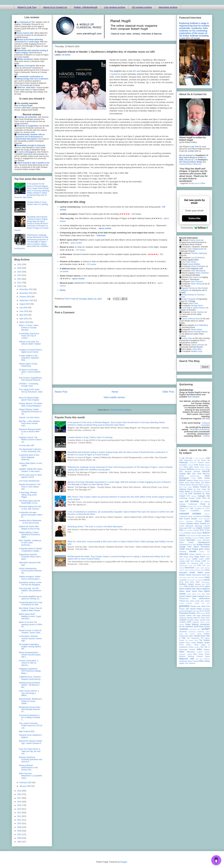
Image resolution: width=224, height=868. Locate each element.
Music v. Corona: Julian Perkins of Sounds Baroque (29, 328)
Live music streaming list (29, 481)
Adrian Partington (198, 266)
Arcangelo (183, 465)
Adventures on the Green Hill (197, 460)
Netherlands (196, 575)
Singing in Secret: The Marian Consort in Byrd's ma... (30, 440)
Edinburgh (189, 526)
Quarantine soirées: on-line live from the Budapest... (30, 584)
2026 (20, 264)
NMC (193, 580)
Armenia (190, 465)
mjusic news (200, 568)
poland (181, 603)
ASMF (196, 465)
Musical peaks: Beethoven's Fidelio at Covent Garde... (30, 701)
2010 (20, 823)
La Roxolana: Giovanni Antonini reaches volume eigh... (30, 638)
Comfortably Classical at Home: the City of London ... (29, 336)
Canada (191, 498)
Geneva (199, 540)
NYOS (181, 586)
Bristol (196, 480)
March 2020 (25, 322)
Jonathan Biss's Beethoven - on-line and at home (30, 522)
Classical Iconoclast (205, 424)
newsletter (183, 580)
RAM (203, 606)
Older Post (168, 392)
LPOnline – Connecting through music (29, 385)
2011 (20, 820)
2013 (20, 813)
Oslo (208, 594)
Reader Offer (184, 609)
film (197, 536)
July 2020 (24, 308)
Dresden (182, 524)
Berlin (207, 476)
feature (200, 533)
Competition (195, 511)
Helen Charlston (202, 273)
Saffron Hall (191, 616)
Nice (189, 580)
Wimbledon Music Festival (189, 661)
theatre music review (188, 643)
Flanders (188, 538)
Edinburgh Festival (202, 526)
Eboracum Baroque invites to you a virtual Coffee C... (30, 432)
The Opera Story (191, 640)
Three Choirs (185, 645)
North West (195, 582)
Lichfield (182, 563)
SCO (208, 618)
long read (192, 565)
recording (206, 609)
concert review (190, 513)
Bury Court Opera (186, 487)
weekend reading (185, 654)
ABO (181, 460)
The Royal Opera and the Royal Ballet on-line (29, 502)
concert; (207, 514)
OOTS (202, 586)
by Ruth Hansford (193, 494)
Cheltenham (193, 504)
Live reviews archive (115, 7)
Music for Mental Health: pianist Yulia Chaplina (29, 399)
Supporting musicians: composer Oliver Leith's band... (30, 557)
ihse (208, 552)
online (197, 586)
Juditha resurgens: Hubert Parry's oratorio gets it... (30, 578)
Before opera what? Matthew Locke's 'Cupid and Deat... (30, 616)
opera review (105, 228)
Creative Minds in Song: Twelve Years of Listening (90, 437)
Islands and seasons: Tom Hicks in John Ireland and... (30, 487)
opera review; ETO (194, 594)
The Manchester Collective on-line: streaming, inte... (30, 450)
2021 (20, 283)
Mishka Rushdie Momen (198, 332)
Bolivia (194, 478)
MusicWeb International (200, 429)
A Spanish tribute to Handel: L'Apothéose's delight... (31, 550)
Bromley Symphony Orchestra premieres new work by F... (31, 760)
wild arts (199, 659)
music (202, 570)
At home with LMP (27, 446)
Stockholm (183, 632)
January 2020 (25, 786)
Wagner (207, 649)
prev (208, 603)
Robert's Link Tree (27, 7)
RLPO (202, 611)
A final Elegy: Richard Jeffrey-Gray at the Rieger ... (28, 495)
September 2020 (27, 300)
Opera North (185, 591)
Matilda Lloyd (197, 351)
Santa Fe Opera (199, 618)
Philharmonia (184, 601)
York (186, 663)
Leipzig (182, 561)
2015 (20, 805)
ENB (194, 528)
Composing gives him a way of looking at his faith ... (31, 604)
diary (207, 521)
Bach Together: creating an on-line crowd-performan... (30, 543)
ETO (202, 530)
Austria (202, 465)
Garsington (191, 540)
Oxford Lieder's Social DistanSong (28, 365)
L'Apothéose (115, 74)
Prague (197, 603)
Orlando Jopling (198, 253)
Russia (203, 613)
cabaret (194, 496)
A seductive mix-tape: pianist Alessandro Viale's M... (31, 515)
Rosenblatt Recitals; (188, 613)
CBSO (204, 498)
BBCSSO (206, 474)
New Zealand (199, 577)
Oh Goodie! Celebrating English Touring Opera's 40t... (30, 647)
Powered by (194, 228)
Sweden (207, 634)
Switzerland (184, 636)
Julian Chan (193, 303)
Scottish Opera (193, 620)
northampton (205, 582)
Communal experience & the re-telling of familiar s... (30, 718)
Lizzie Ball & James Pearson (194, 308)
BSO (201, 485)
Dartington (189, 521)
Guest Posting (192, 549)
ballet (186, 467)
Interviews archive (168, 7)
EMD (190, 528)
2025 (20, 268)
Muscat (197, 570)
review (182, 611)
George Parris (197, 306)
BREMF (182, 480)
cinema (190, 506)
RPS (198, 613)
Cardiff (198, 498)
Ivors (208, 554)
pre (203, 603)
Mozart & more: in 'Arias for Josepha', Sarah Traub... (30, 632)
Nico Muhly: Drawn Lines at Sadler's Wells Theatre (30, 609)
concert (207, 511)
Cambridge (183, 498)
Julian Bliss (197, 349)
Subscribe (194, 218)
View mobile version (114, 397)
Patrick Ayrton (196, 330)
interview (101, 235)
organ (203, 594)
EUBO (207, 530)
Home (63, 290)
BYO (188, 496)
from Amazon (194, 397)
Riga (198, 611)
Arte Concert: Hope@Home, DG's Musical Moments (31, 379)
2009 (20, 827)
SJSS (189, 622)
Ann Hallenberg (201, 325)
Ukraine (197, 647)
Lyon (208, 565)
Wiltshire (207, 659)
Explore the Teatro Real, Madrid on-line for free (29, 528)
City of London (198, 506)
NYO (208, 584)
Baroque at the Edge (202, 469)
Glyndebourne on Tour (188, 545)
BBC (189, 474)
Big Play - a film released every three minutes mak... (29, 423)
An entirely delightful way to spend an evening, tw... (30, 598)
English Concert (203, 528)
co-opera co (199, 508)
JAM (181, 557)
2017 (20, 798)
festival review (191, 536)
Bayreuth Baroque (192, 471)
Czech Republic (204, 519)
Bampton (183, 469)
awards (207, 465)
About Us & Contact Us (55, 7)
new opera (183, 577)
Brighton (190, 480)
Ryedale (182, 616)
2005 (20, 842)
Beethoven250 (195, 476)
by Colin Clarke (200, 489)
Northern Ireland (186, 584)
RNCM (207, 611)
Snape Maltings (192, 624)
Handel (193, 551)
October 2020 (25, 297)
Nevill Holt (206, 575)
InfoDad (206, 436)
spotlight (205, 629)
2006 (20, 838)
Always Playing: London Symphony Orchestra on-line (30, 412)
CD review (81, 250)
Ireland (192, 554)
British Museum (204, 480)
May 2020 (24, 315)
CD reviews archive (142, 7)
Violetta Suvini (195, 240)
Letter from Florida (193, 561)
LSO (204, 565)
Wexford (182, 656)
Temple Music (200, 636)
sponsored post (195, 629)
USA (202, 647)
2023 (20, 275)
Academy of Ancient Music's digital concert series (31, 351)
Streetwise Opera (203, 632)
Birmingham (184, 478)
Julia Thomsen (197, 282)
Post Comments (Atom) (120, 410)
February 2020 (26, 783)
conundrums (198, 516)
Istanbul (198, 554)
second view (205, 620)
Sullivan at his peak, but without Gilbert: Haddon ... (30, 344)
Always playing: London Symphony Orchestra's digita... (30, 535)
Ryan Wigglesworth (196, 249)
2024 (20, 272)
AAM (208, 458)
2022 (20, 279)
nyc (203, 584)
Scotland (183, 620)
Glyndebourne (204, 542)
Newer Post (61, 392)
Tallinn (191, 636)
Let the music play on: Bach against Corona (30, 476)
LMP (201, 563)
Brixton (189, 485)
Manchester (190, 568)
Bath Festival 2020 (27, 731)
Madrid (181, 568)
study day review (187, 634)
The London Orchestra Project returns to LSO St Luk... (30, 726)
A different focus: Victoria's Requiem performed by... (30, 678)
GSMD (182, 549)
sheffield (182, 622)
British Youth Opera (187, 483)
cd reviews (205, 502)
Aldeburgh (183, 462)
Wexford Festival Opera (199, 656)
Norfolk (207, 580)
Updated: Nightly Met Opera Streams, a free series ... (31, 470)
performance (204, 599)
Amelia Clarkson (197, 312)
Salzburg (183, 618)
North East (184, 582)
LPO (199, 565)
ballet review (194, 467)
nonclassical (199, 580)
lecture (188, 559)
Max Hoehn (194, 277)
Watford (200, 652)
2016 (20, 802)
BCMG (182, 476)
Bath (181, 471)
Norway (198, 584)
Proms (193, 606)
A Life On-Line (186, 458)
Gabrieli (182, 540)
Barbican (190, 469)
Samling (190, 618)
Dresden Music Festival (196, 524)
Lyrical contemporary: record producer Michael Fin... (30, 571)
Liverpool (195, 563)
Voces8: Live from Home (29, 417)
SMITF (202, 622)
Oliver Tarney (196, 284)
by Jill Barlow (196, 491)
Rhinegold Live (190, 611)
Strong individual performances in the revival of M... (28, 768)
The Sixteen (204, 640)
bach (181, 467)
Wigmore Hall (187, 659)
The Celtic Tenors (189, 262)
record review (196, 609)
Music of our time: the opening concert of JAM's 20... (31, 624)
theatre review (203, 643)
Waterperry (191, 652)
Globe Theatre (186, 542)
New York (191, 577)
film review (202, 535)
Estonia (196, 530)
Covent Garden (190, 519)
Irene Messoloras (198, 271)
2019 (20, 791)
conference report (186, 516)
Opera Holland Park (187, 589)
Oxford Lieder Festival (195, 596)
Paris (194, 599)
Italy (204, 554)
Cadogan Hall (204, 496)
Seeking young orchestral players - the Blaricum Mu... (29, 685)
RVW (208, 613)
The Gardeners (193, 638)
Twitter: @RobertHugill (86, 7)
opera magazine (203, 589)
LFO (208, 561)
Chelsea (182, 504)
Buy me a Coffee (198, 183)
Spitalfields (184, 629)
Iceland (202, 552)
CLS (187, 508)
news (207, 577)
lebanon (182, 559)
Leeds (195, 559)
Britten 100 (200, 483)
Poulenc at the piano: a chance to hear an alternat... (29, 663)
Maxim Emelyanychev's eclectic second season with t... (30, 655)
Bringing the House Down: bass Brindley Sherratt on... (30, 709)
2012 (20, 816)
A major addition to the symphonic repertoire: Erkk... (29, 358)
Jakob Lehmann (198, 345)
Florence (195, 538)
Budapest (206, 485)
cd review (66, 55)
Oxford (182, 596)
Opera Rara (197, 591)
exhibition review (190, 533)
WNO (202, 661)
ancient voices (204, 462)
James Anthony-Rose (191, 319)
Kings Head (188, 557)
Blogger (124, 862)
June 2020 (24, 311)
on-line (191, 586)
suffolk (199, 634)
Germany (206, 540)
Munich (207, 568)
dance (181, 521)
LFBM (204, 561)
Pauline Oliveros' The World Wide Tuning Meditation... (31, 405)
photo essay (195, 601)
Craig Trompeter (189, 299)
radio (199, 606)
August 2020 (25, 304)
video (199, 649)
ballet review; (205, 467)
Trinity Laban (200, 645)
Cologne (182, 511)
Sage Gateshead (203, 616)
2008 (20, 831)
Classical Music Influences (190, 164)
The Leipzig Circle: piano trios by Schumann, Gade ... (31, 392)
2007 (20, 835)
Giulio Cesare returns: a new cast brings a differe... (29, 693)
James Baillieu (194, 264)
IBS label (137, 71)
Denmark (199, 521)
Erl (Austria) (189, 530)
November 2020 (26, 293)
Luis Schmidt (197, 258)
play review (205, 601)
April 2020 (24, 319)
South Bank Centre (202, 627)
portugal (189, 603)
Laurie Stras (187, 338)
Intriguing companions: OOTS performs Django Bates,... (30, 671)
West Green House (201, 654)
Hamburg (183, 552)
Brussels (195, 485)
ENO (181, 530)
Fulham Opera (204, 538)
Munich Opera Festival (187, 570)
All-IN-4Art (193, 463)
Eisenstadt (183, 528)
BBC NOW (197, 474)
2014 (20, 809)
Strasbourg (192, 632)
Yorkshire (192, 663)
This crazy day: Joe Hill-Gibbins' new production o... (30, 591)
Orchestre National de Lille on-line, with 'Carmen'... (30, 508)
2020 (20, 286)
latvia (208, 557)
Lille (188, 563)
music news (196, 572)
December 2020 (26, 289)
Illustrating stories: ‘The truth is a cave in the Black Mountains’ (95, 527)
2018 (20, 794)
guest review (204, 549)
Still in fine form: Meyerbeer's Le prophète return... (30, 776)
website (207, 652)
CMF (192, 508)
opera (207, 586)
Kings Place (200, 557)
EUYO (181, 533)
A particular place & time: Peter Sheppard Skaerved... (29, 457)
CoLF (208, 508)
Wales (182, 652)
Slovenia (196, 622)
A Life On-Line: (199, 458)
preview (184, 606)
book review (204, 478)
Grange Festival (203, 545)
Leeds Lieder (204, 559)
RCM (208, 606)
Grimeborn (205, 547)
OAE (186, 586)
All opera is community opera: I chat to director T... (30, 372)
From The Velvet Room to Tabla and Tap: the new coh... (30, 751)
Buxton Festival (200, 487)
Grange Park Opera (189, 547)
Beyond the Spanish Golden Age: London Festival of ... (31, 743)
